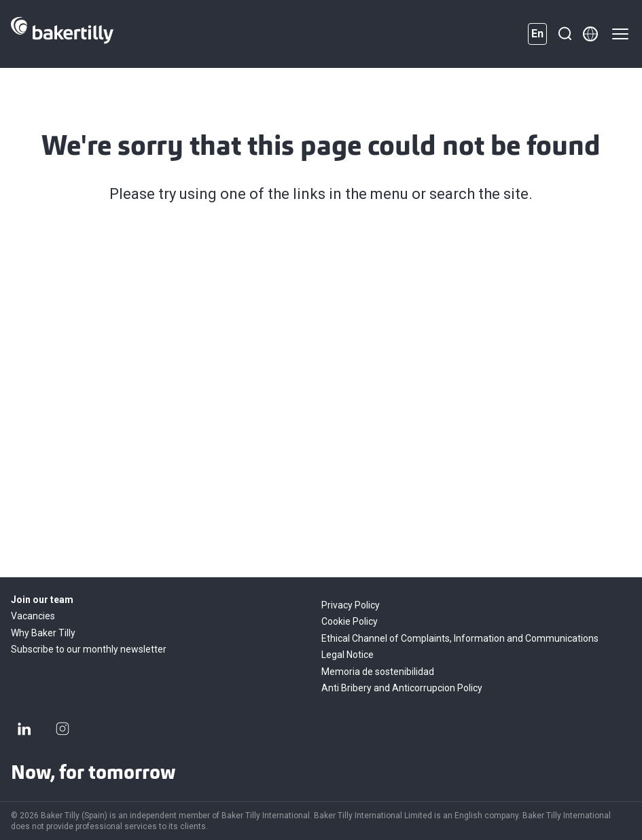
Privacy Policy (351, 605)
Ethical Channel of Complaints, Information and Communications (460, 638)
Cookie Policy (350, 621)
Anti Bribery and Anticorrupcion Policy (402, 688)
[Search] (565, 34)
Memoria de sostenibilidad (378, 672)
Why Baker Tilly (43, 633)
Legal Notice (347, 655)
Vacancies (33, 616)
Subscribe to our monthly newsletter (89, 649)
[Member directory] (590, 34)
